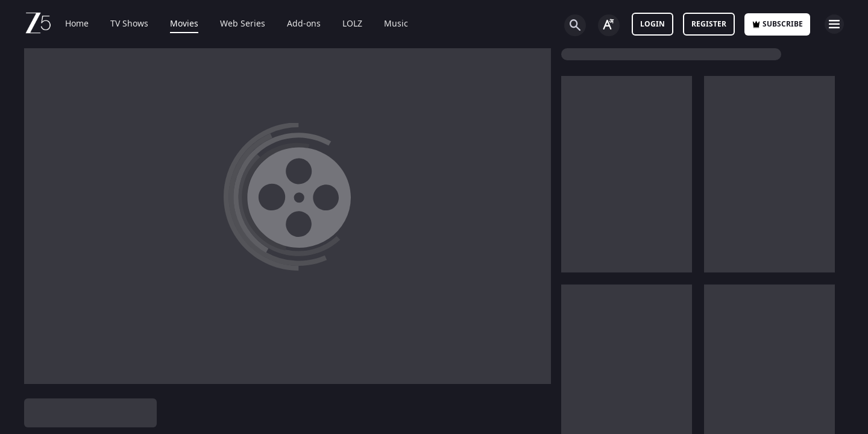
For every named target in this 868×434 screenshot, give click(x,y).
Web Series (243, 24)
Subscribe (777, 24)
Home (77, 24)
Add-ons (304, 24)
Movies (184, 24)
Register (709, 24)
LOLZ (352, 24)
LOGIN (653, 24)
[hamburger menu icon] (834, 24)
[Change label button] (609, 25)
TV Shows (129, 24)
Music (396, 24)
